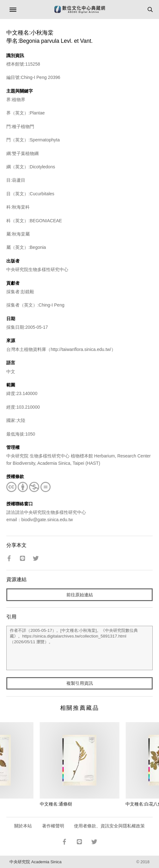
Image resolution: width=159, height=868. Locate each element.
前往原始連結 (80, 595)
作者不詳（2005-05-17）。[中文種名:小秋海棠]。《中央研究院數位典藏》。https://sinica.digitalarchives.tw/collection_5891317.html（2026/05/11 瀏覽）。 (79, 648)
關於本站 (23, 826)
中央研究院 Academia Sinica (35, 862)
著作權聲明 (53, 826)
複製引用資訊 (80, 683)
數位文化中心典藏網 (80, 10)
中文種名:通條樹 (56, 804)
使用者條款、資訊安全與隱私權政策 (109, 826)
